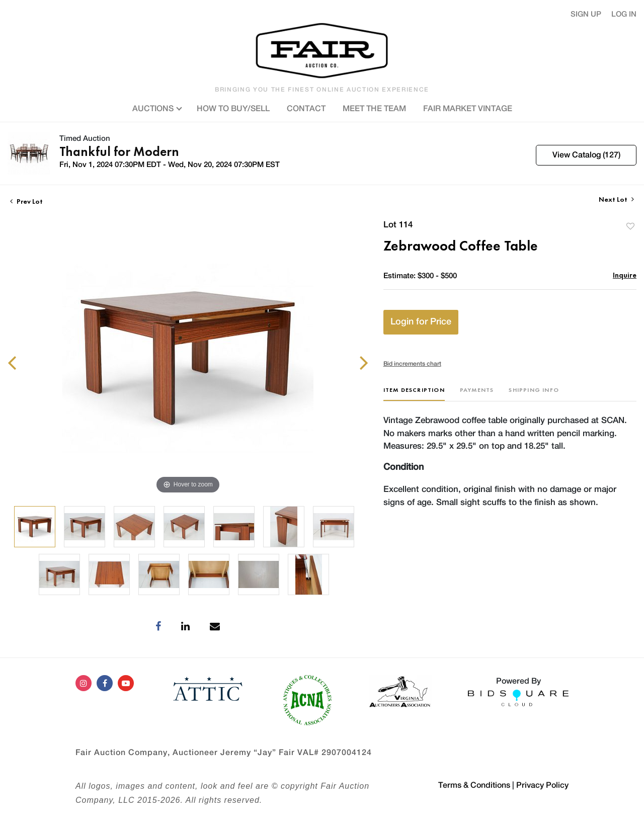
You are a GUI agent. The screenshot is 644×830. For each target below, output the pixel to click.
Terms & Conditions (474, 785)
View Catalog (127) (586, 155)
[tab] (414, 394)
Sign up (586, 14)
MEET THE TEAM (374, 109)
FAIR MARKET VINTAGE (468, 109)
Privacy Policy (542, 785)
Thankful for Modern (119, 151)
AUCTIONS (156, 108)
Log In (624, 14)
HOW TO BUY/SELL (233, 109)
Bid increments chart (412, 364)
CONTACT (306, 109)
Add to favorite (630, 226)
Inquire (625, 275)
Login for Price (421, 322)
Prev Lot (26, 201)
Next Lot (616, 199)
